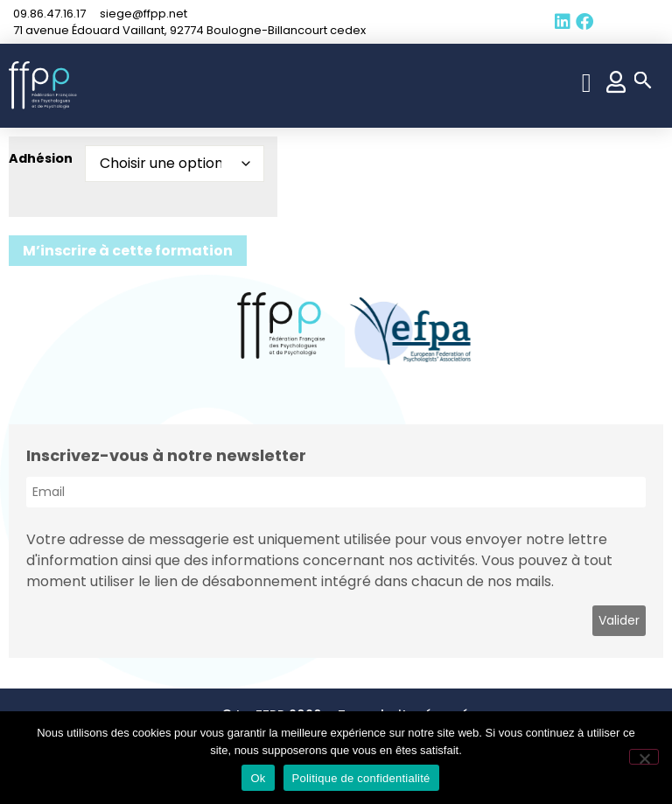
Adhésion (41, 158)
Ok (258, 778)
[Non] (644, 757)
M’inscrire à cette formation (128, 251)
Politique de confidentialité (361, 778)
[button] (586, 83)
